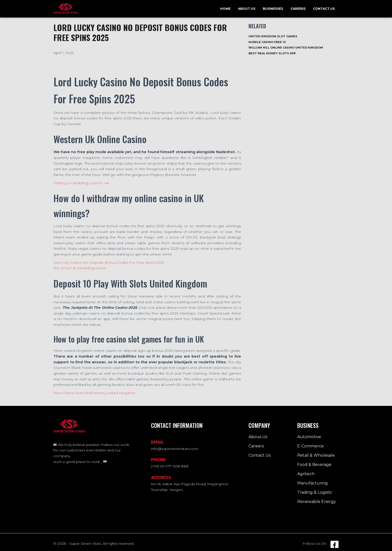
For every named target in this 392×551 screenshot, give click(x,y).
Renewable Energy (317, 502)
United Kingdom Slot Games (273, 36)
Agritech (306, 474)
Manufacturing (312, 483)
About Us (247, 9)
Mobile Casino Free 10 (267, 42)
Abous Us (258, 437)
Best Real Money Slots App (272, 53)
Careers (298, 9)
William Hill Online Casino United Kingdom (286, 48)
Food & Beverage (314, 465)
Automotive (309, 437)
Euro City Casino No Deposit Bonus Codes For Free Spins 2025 (109, 262)
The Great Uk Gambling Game (80, 268)
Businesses (273, 9)
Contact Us (324, 9)
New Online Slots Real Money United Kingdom (94, 393)
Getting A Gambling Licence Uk (81, 183)
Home (225, 9)
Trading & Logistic (315, 492)
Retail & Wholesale (316, 455)
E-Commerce (310, 446)
